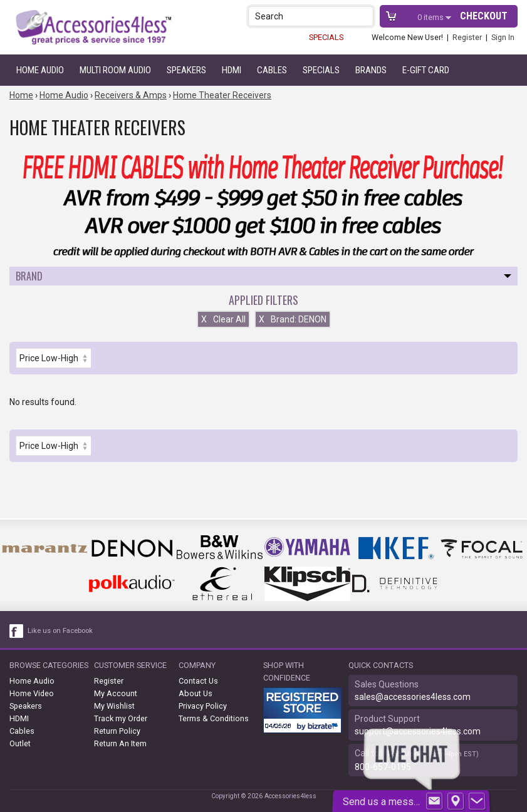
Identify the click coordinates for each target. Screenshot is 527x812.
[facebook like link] (17, 631)
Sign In (503, 37)
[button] (365, 16)
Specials (321, 70)
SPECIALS (326, 37)
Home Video (32, 693)
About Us (196, 693)
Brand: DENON (293, 319)
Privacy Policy (203, 706)
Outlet (20, 743)
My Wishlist (114, 706)
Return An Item (120, 743)
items (431, 17)
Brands (371, 70)
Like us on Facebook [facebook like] (60, 631)
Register (467, 37)
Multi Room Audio (115, 70)
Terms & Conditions (214, 718)
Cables (272, 70)
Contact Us (198, 681)
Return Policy (117, 731)
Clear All (223, 319)
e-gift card (426, 70)
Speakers (186, 70)
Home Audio (40, 70)
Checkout (484, 16)
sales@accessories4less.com (413, 697)
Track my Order (121, 718)
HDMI (232, 70)
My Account (116, 693)
